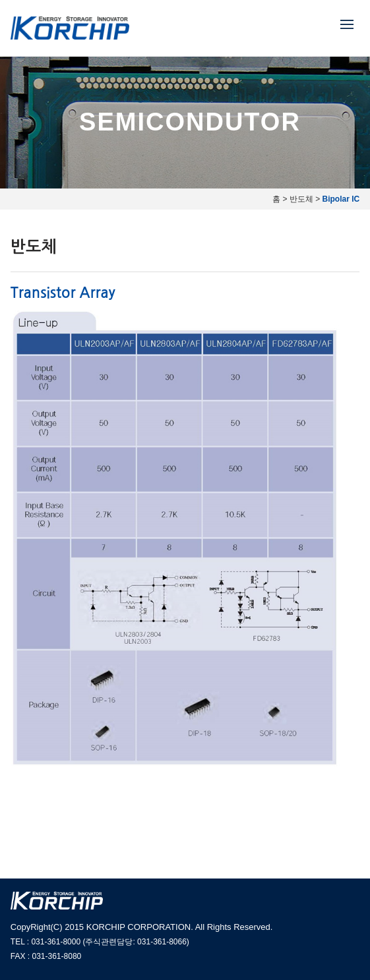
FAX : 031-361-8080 (46, 956)
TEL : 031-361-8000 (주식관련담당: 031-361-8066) (100, 942)
